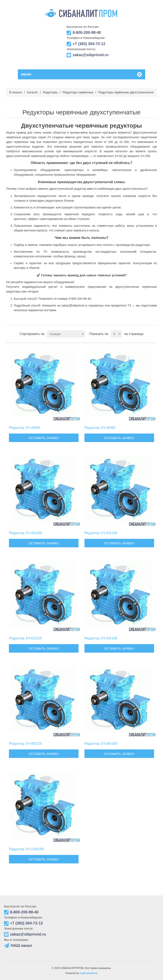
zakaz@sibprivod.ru (74, 305)
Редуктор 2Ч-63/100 (101, 533)
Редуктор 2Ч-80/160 (101, 744)
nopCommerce (89, 973)
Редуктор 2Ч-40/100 (25, 533)
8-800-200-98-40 (80, 299)
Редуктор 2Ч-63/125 (25, 638)
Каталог (32, 92)
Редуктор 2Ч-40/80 (100, 428)
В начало (16, 92)
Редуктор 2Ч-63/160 (101, 638)
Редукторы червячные (78, 92)
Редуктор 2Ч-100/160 (26, 849)
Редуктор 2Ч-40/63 (24, 428)
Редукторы (50, 92)
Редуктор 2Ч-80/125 (25, 744)
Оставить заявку (44, 438)
